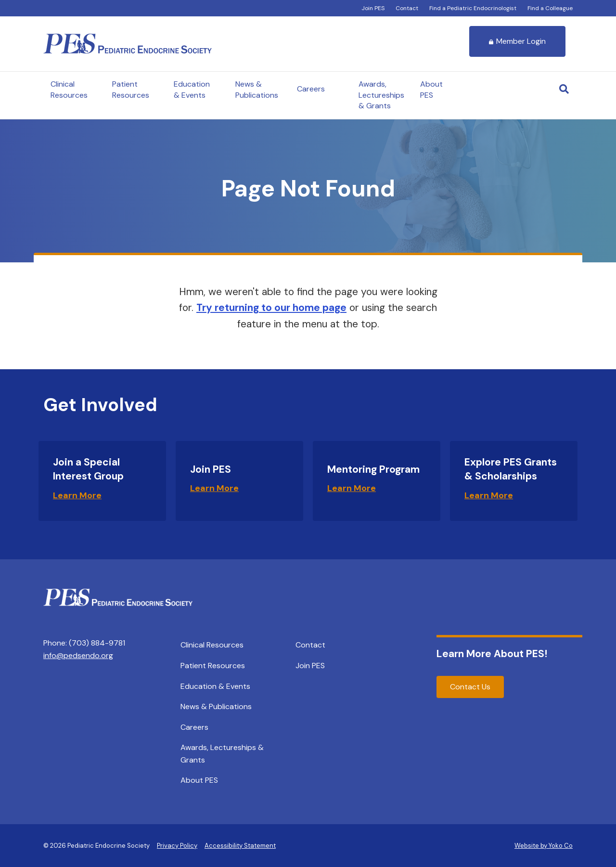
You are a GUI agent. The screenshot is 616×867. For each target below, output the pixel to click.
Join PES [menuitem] (310, 666)
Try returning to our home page (271, 308)
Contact (407, 8)
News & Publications (257, 89)
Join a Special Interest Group (88, 469)
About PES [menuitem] (199, 780)
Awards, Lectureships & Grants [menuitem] (222, 754)
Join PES (373, 8)
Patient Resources (131, 89)
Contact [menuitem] (310, 645)
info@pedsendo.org (78, 655)
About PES (431, 89)
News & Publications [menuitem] (216, 706)
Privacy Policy (177, 846)
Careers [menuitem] (194, 727)
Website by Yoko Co (544, 846)
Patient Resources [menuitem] (213, 666)
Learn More (77, 495)
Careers (311, 89)
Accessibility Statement (240, 846)
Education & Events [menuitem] (215, 686)
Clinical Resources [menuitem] (212, 645)
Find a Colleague (550, 8)
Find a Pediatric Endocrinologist (473, 8)
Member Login (517, 41)
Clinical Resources (69, 89)
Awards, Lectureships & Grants (381, 95)
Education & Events (192, 89)
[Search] (564, 89)
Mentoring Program (373, 469)
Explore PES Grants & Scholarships (511, 469)
